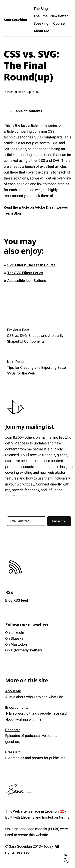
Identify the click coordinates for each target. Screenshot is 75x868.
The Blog (40, 9)
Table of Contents (26, 111)
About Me (41, 31)
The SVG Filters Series (25, 273)
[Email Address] (26, 521)
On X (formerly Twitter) (23, 650)
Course (59, 23)
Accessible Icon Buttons (27, 281)
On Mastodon (16, 644)
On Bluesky (14, 638)
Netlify (64, 817)
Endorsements (17, 708)
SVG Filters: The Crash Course (31, 265)
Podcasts (13, 730)
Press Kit (12, 752)
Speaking (41, 23)
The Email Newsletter (50, 16)
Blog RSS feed (17, 600)
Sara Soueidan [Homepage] (15, 20)
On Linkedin (15, 633)
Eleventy (27, 817)
